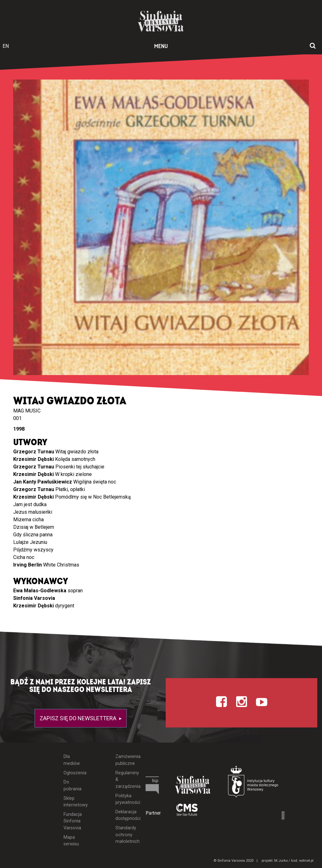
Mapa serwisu (71, 841)
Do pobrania (72, 785)
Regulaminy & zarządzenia (123, 780)
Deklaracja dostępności (123, 815)
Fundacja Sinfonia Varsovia (72, 821)
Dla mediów (72, 760)
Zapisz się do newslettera (79, 718)
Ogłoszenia (72, 773)
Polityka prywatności (123, 799)
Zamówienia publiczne (123, 760)
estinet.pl (306, 861)
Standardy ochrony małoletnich (123, 835)
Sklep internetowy (72, 802)
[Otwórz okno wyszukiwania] (313, 46)
